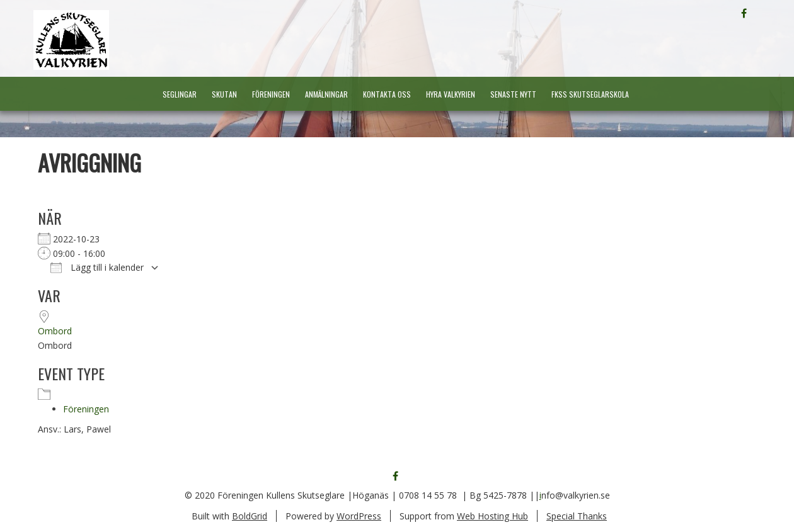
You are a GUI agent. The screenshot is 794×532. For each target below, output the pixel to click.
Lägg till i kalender (97, 267)
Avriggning (89, 162)
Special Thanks (577, 516)
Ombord (55, 331)
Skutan (224, 94)
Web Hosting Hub (492, 516)
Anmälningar (326, 94)
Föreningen (271, 94)
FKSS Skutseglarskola (590, 94)
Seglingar (180, 94)
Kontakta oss (387, 94)
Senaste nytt (513, 94)
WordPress (359, 516)
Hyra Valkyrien (451, 94)
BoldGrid (250, 516)
